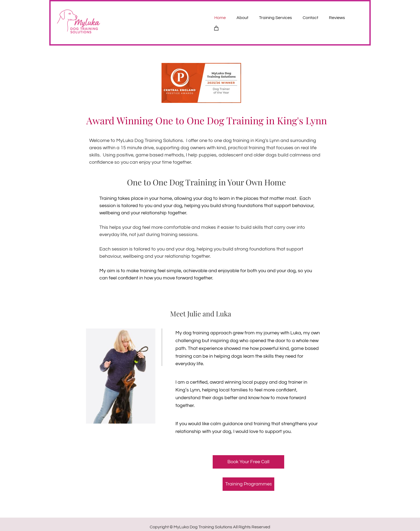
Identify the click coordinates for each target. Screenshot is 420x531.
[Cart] (216, 28)
